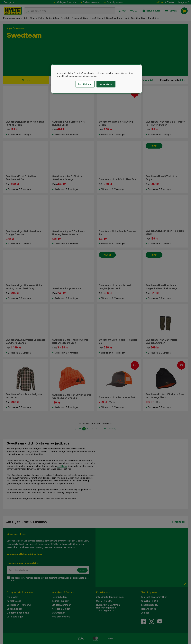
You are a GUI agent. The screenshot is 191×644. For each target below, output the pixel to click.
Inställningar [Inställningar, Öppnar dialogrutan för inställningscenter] (85, 84)
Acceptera (106, 84)
